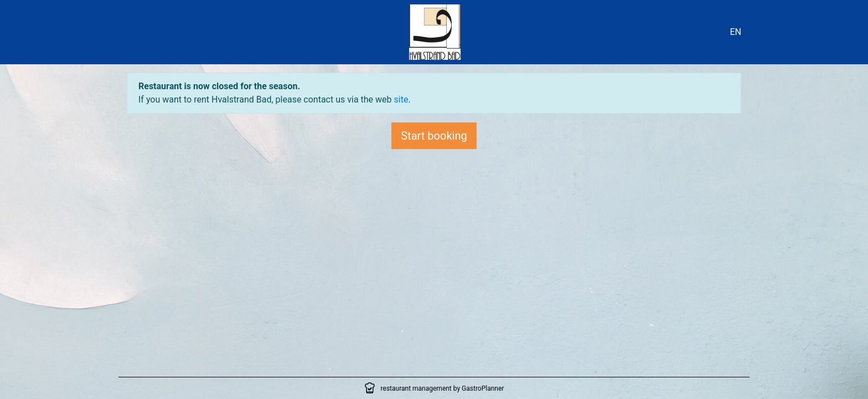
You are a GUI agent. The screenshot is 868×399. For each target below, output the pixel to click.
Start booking (434, 136)
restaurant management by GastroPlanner (443, 388)
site (401, 99)
